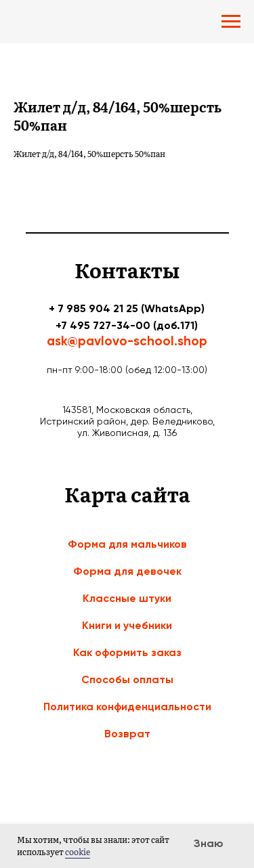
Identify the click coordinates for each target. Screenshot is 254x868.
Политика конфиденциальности (127, 707)
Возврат (127, 734)
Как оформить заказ (127, 652)
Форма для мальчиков (127, 544)
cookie (78, 852)
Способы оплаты (127, 679)
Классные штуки (127, 598)
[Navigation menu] (231, 22)
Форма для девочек (127, 571)
